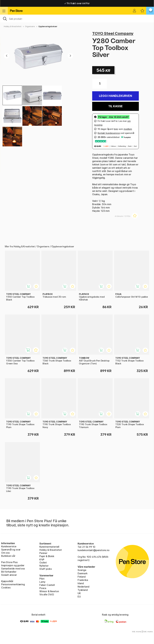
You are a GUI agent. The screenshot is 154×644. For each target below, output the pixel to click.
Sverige (82, 570)
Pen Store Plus (9, 562)
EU (79, 597)
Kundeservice (9, 546)
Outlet (43, 563)
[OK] (77, 19)
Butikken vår (8, 556)
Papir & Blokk (47, 556)
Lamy (42, 582)
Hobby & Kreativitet (13, 26)
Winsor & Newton (49, 591)
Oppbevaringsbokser (48, 26)
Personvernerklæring (13, 584)
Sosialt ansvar (9, 575)
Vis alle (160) (47, 594)
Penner (43, 553)
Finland (82, 577)
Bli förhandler (9, 572)
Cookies (6, 588)
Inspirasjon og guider (13, 565)
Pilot (42, 579)
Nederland (83, 587)
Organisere (30, 26)
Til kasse (115, 106)
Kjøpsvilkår (7, 581)
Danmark (83, 573)
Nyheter (44, 566)
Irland (81, 583)
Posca (43, 588)
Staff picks (46, 569)
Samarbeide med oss (13, 569)
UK (79, 593)
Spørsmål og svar (11, 550)
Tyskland (83, 590)
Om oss (5, 553)
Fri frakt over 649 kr (77, 3)
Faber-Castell (47, 585)
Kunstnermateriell (49, 547)
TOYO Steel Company (113, 33)
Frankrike (83, 580)
